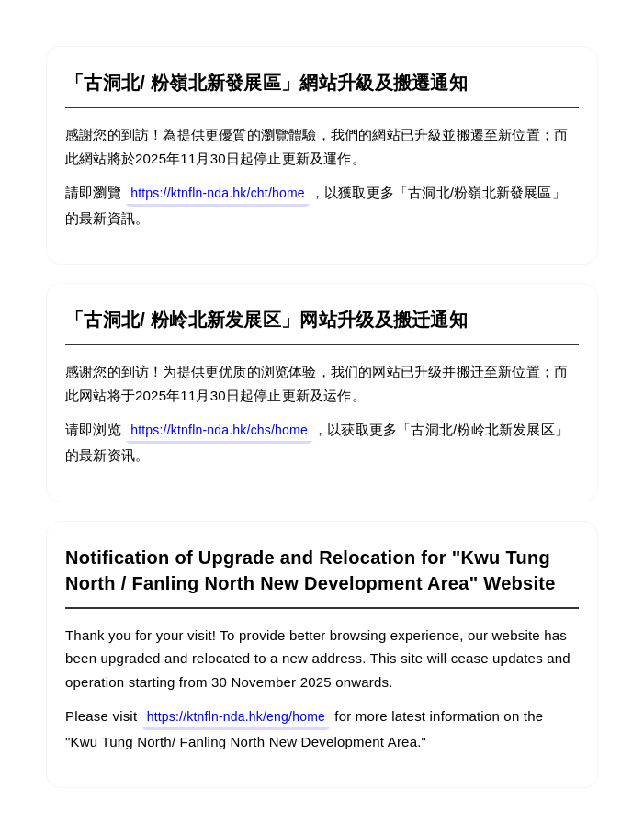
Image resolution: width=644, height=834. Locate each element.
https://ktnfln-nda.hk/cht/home (218, 193)
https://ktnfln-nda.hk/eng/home (236, 716)
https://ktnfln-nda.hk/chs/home (219, 430)
